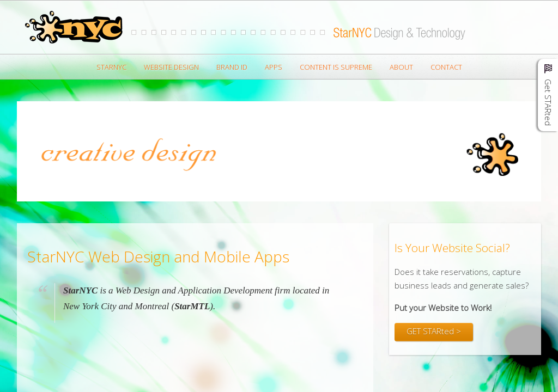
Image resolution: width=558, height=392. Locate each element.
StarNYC (111, 67)
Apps (274, 67)
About (401, 67)
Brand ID (232, 67)
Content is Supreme (336, 67)
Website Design (171, 67)
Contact (446, 67)
